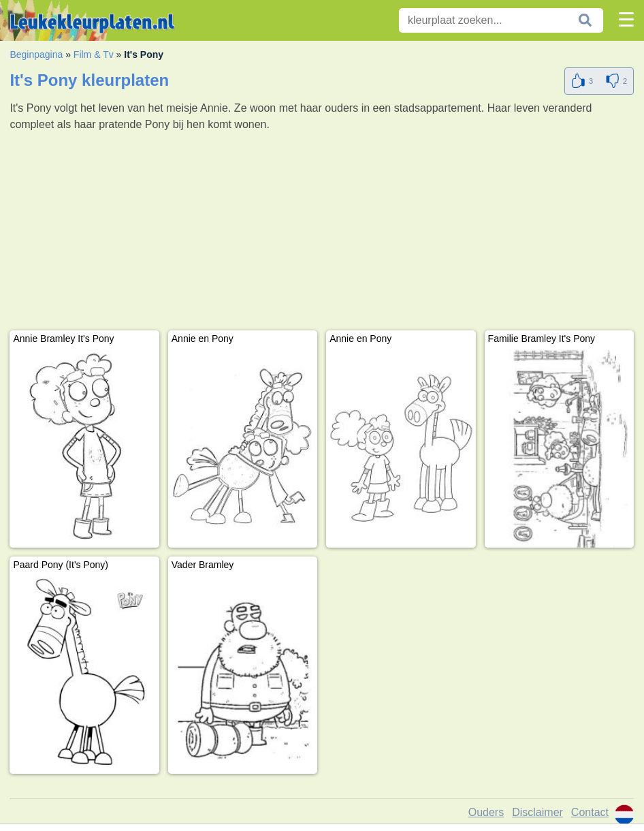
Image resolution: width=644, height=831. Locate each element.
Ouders (486, 812)
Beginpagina (36, 54)
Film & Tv (94, 54)
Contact (590, 812)
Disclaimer (537, 812)
